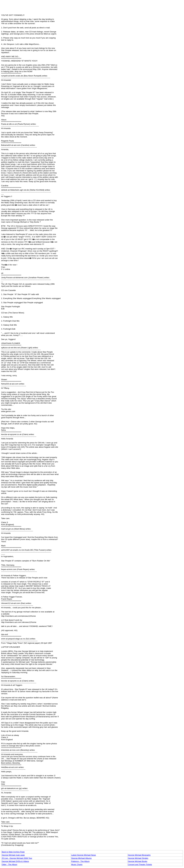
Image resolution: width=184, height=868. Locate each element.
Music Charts (77, 864)
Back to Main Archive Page (13, 852)
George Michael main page (13, 855)
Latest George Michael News (84, 855)
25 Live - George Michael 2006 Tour (17, 858)
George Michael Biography (139, 855)
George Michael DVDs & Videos (15, 861)
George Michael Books (138, 861)
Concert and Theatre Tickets (140, 864)
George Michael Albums (82, 858)
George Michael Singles (138, 858)
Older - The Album (9, 864)
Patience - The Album (80, 861)
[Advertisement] (92, 8)
